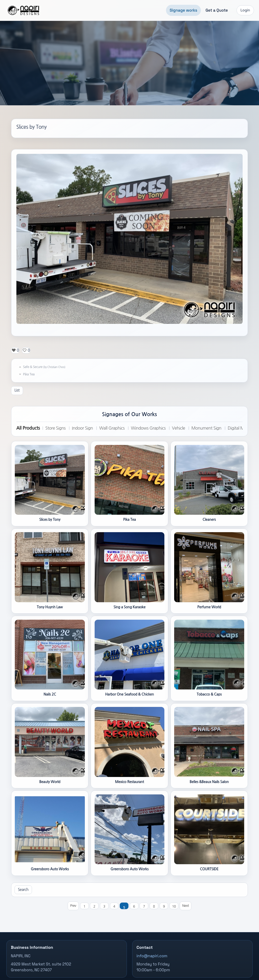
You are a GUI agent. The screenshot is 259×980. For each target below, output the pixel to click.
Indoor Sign (82, 428)
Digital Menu (239, 428)
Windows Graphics (148, 428)
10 (174, 906)
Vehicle (179, 428)
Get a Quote (217, 10)
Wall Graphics (112, 428)
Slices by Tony (32, 127)
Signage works (183, 10)
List (17, 390)
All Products (28, 428)
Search (23, 890)
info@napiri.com (152, 956)
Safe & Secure (42, 367)
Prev (73, 906)
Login (245, 10)
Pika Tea (26, 374)
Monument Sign (206, 428)
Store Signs (56, 428)
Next (186, 906)
